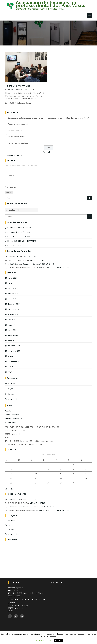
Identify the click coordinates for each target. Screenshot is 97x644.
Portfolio (11, 383)
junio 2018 (12, 367)
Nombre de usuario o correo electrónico (21, 166)
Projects (11, 389)
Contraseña (9, 175)
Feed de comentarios (13, 418)
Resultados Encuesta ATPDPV (19, 228)
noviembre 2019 (14, 309)
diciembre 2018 (14, 346)
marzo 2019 (12, 330)
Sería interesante (15, 130)
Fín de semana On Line (18, 86)
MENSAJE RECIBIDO (31, 256)
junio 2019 (12, 320)
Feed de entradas (12, 415)
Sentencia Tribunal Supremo (19, 232)
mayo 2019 (12, 325)
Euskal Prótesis (29, 89)
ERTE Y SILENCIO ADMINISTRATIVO (22, 241)
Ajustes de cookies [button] (43, 640)
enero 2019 (12, 341)
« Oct (7, 489)
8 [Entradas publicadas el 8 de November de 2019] (61, 469)
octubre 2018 (13, 356)
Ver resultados (49, 152)
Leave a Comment (26, 103)
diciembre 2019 (14, 304)
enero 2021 (12, 283)
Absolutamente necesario (18, 124)
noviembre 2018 (14, 351)
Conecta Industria (14, 245)
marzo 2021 (12, 278)
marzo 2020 (12, 288)
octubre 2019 (13, 314)
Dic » (13, 489)
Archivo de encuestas (13, 155)
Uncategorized (13, 89)
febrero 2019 (13, 335)
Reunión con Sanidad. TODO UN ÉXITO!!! (39, 264)
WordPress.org (11, 422)
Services (11, 394)
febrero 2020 (13, 294)
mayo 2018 (12, 372)
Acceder (9, 192)
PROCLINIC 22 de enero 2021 (19, 237)
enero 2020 (12, 299)
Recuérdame (12, 188)
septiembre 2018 (14, 361)
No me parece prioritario (18, 137)
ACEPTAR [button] (58, 640)
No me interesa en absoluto (19, 143)
